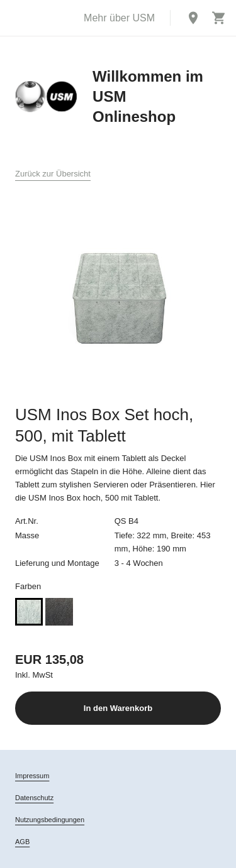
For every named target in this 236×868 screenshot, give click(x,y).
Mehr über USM (119, 18)
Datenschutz (34, 798)
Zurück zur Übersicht (53, 174)
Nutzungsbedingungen (50, 820)
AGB (22, 842)
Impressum (32, 776)
